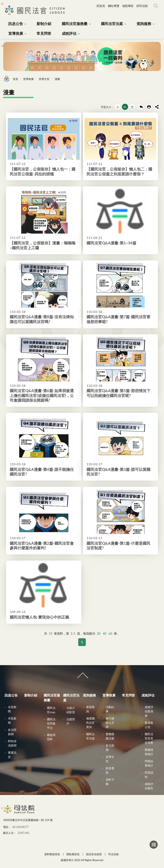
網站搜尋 (156, 6)
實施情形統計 (149, 752)
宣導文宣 (44, 79)
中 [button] (125, 107)
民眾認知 (149, 775)
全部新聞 (12, 709)
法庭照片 (71, 721)
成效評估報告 (149, 786)
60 (110, 633)
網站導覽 (114, 6)
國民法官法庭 (71, 698)
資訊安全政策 (94, 854)
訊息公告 (11, 695)
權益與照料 (51, 737)
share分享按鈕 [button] (157, 107)
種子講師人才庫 (110, 723)
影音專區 (110, 770)
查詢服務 (89, 695)
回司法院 (142, 6)
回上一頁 (141, 107)
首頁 (15, 79)
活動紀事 (110, 709)
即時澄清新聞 (12, 743)
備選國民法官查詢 (90, 723)
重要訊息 (12, 755)
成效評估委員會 (149, 711)
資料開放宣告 (52, 854)
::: (2, 3)
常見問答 (128, 695)
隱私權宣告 (73, 854)
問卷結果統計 (149, 763)
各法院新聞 (12, 732)
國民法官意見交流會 (149, 738)
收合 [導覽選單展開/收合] (82, 677)
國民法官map (51, 710)
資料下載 (110, 782)
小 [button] (118, 107)
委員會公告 (149, 725)
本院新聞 (12, 720)
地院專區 (128, 6)
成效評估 (148, 695)
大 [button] (132, 107)
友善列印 (149, 107)
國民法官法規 (90, 736)
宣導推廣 (28, 79)
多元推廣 (110, 748)
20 (99, 633)
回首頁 (101, 6)
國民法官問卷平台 (51, 723)
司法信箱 (113, 854)
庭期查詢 (90, 709)
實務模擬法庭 (110, 736)
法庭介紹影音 (71, 710)
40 (105, 633)
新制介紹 (31, 695)
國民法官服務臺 (52, 698)
